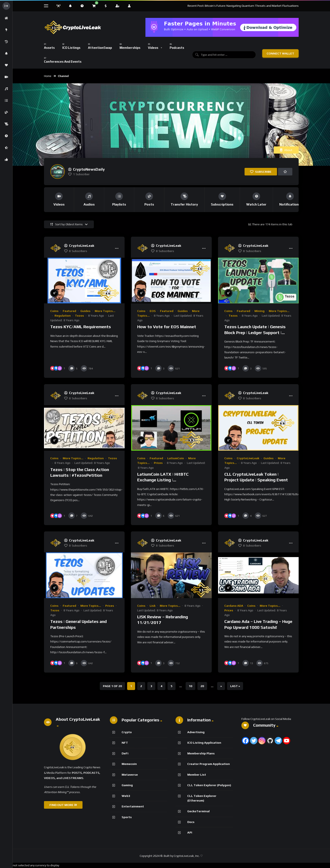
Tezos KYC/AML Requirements (81, 327)
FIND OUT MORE (63, 805)
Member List (197, 775)
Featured (69, 311)
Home (48, 76)
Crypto (127, 732)
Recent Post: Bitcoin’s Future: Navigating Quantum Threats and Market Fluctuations (243, 6)
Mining (259, 311)
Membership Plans (201, 753)
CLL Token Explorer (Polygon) (209, 785)
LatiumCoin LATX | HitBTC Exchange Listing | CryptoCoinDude (163, 480)
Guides (85, 311)
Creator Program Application (209, 764)
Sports (127, 817)
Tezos (79, 316)
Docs (191, 822)
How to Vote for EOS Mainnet (167, 327)
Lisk (153, 606)
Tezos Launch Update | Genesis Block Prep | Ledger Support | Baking (255, 332)
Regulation (63, 316)
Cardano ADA (234, 606)
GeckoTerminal (198, 811)
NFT (125, 743)
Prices (158, 463)
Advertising (196, 732)
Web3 (126, 796)
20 (202, 686)
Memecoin (129, 764)
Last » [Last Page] (235, 686)
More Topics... (105, 311)
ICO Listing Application (204, 743)
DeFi (125, 753)
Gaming (127, 785)
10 (190, 686)
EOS (153, 311)
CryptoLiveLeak (248, 458)
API (190, 832)
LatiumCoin (176, 458)
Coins (54, 311)
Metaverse (130, 775)
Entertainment (133, 806)
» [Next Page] (221, 686)
